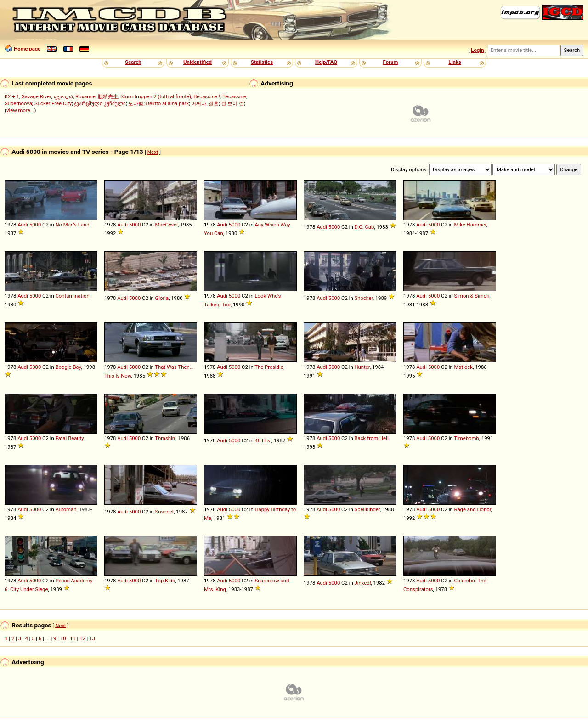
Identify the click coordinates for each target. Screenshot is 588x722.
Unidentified (198, 62)
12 (82, 638)
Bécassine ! (207, 96)
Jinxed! (362, 583)
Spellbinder (367, 509)
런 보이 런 (233, 103)
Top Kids (165, 581)
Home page (27, 49)
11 (73, 638)
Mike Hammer (470, 225)
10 (63, 638)
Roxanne (85, 96)
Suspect (164, 512)
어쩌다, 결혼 (205, 103)
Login (477, 50)
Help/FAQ (326, 62)
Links (455, 62)
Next (153, 152)
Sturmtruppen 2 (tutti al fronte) (156, 96)
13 (92, 638)
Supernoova (18, 103)
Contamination (72, 296)
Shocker (363, 298)
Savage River (37, 96)
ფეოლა (63, 96)
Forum (391, 62)
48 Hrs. (263, 440)
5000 (35, 225)
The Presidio (269, 367)
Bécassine (234, 96)
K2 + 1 (12, 96)
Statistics (262, 62)
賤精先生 (108, 96)
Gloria (162, 298)
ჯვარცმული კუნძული (100, 103)
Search (133, 62)
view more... (20, 110)
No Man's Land (72, 225)
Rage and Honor (472, 509)
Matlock (463, 367)
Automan (66, 509)
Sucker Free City (53, 103)
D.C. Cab (364, 227)
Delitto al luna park (168, 103)
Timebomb (466, 438)
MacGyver (166, 225)
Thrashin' (165, 438)
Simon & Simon (472, 296)
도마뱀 (136, 103)
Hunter (362, 367)
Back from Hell (371, 438)
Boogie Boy (68, 367)
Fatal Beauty (69, 438)
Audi (23, 225)
